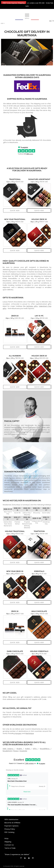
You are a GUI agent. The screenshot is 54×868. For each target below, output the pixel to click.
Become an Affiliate (12, 823)
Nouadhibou (45, 749)
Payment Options (11, 826)
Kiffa (35, 749)
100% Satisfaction (11, 819)
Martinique (30, 733)
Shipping (8, 842)
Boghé (20, 749)
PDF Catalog (9, 832)
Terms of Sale (10, 848)
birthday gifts (32, 306)
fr (53, 21)
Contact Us (9, 845)
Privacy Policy (10, 829)
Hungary (18, 733)
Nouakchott (8, 751)
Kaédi (28, 749)
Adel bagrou (9, 749)
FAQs (6, 838)
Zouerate (23, 751)
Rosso (16, 751)
